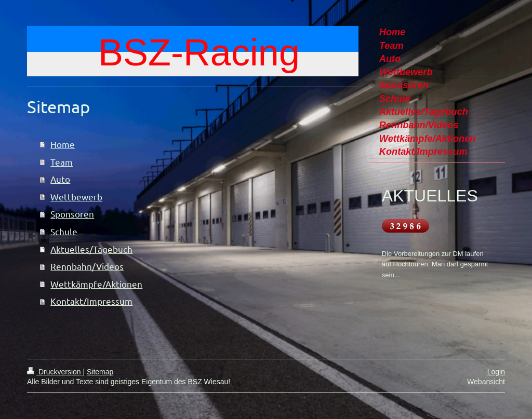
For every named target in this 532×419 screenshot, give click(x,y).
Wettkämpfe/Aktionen (96, 284)
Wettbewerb (76, 197)
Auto (60, 179)
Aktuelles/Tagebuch (91, 249)
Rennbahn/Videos (87, 266)
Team (62, 162)
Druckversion (55, 372)
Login (496, 372)
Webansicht (486, 382)
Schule (64, 231)
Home (63, 144)
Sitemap (100, 372)
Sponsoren (72, 214)
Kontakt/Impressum (91, 301)
